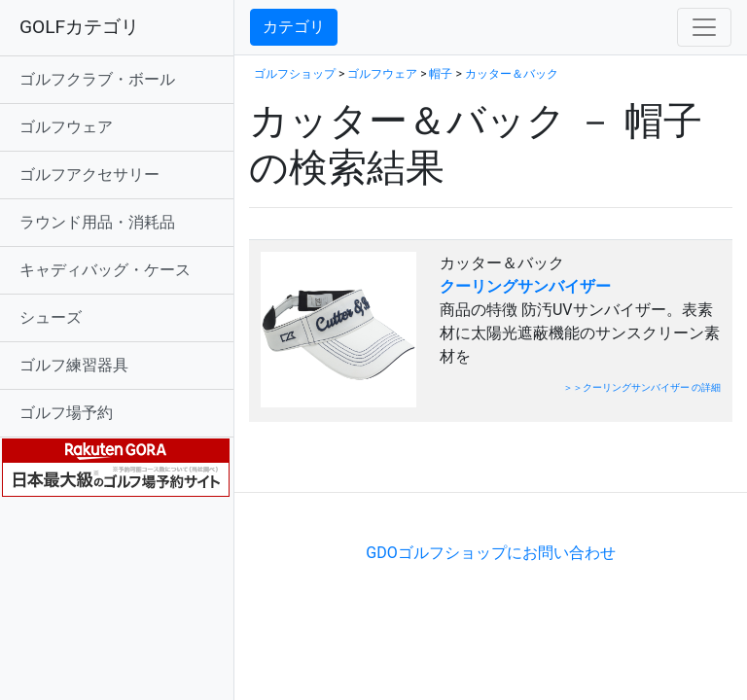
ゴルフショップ (295, 74)
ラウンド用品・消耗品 (97, 222)
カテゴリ (294, 27)
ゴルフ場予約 (66, 413)
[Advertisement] (477, 462)
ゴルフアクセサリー (89, 175)
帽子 (441, 74)
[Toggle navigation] (704, 27)
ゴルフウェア (66, 127)
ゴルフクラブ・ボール (97, 79)
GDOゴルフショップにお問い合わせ (490, 553)
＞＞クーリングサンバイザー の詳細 (642, 387)
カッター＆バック (512, 74)
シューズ (51, 317)
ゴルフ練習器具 (74, 365)
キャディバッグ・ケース (105, 270)
